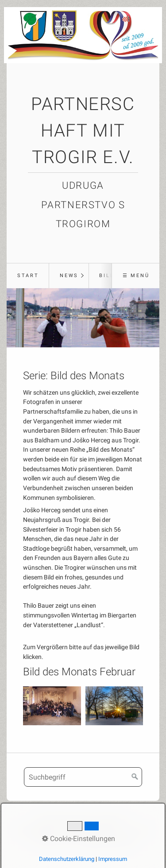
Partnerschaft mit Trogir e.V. (83, 131)
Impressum (113, 859)
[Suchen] (135, 777)
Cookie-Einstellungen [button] (79, 839)
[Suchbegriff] (83, 777)
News (69, 276)
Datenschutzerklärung (67, 859)
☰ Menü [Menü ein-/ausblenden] (136, 276)
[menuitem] (28, 276)
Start (28, 276)
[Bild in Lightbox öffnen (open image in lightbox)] (52, 706)
